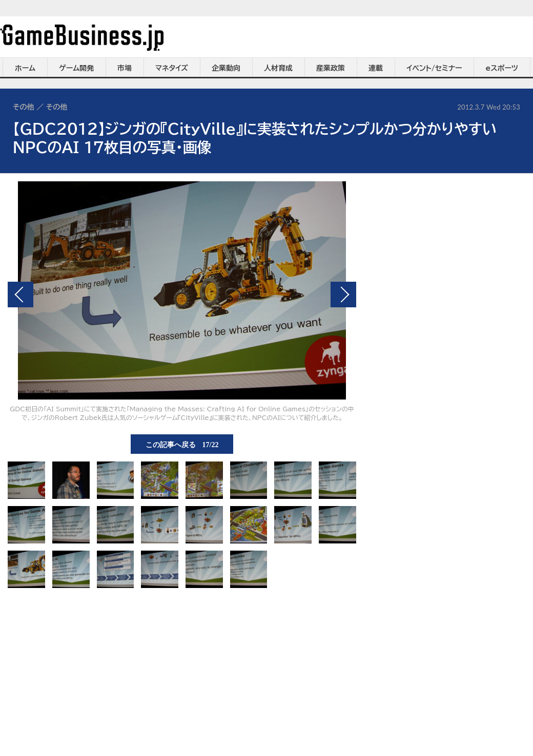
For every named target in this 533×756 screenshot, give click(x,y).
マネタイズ (172, 68)
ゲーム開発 (76, 68)
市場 (125, 68)
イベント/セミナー (434, 68)
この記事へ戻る (182, 444)
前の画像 (20, 295)
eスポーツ (502, 68)
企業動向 (226, 68)
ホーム (25, 68)
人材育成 (278, 68)
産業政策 (331, 68)
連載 (376, 68)
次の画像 (343, 295)
